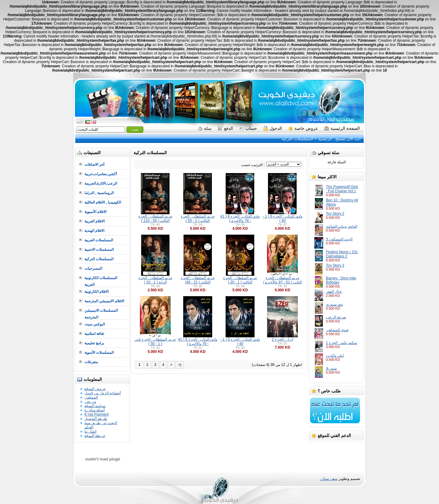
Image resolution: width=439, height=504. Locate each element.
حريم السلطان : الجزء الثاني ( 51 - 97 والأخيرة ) (282, 280)
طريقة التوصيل (96, 419)
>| (180, 365)
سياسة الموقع (95, 406)
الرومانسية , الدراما (99, 193)
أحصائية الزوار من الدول (103, 393)
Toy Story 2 (335, 214)
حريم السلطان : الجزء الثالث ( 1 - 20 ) (240, 280)
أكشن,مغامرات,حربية (101, 174)
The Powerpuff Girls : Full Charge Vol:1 (342, 189)
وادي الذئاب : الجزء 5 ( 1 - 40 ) (240, 342)
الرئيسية (325, 139)
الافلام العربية (95, 221)
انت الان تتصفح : (346, 139)
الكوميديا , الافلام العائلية (103, 202)
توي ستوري (334, 304)
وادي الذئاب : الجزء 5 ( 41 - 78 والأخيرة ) (198, 342)
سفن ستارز (329, 479)
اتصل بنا (90, 431)
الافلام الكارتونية (96, 292)
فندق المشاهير (337, 330)
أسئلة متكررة (95, 410)
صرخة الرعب (336, 317)
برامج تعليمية (94, 343)
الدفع (225, 128)
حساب (248, 128)
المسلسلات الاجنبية (99, 250)
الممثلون (91, 397)
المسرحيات (93, 268)
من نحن (90, 402)
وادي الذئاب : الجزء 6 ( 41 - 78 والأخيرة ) (240, 218)
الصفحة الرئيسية (342, 128)
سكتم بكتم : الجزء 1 (341, 343)
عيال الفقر (334, 292)
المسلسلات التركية (298, 139)
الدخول (273, 128)
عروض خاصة (303, 128)
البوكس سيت (95, 324)
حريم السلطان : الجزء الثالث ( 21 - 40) (198, 280)
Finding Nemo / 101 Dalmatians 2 (342, 254)
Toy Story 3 (335, 265)
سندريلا (331, 368)
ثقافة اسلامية (94, 334)
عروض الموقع (95, 389)
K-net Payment (96, 414)
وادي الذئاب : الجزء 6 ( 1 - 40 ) (282, 218)
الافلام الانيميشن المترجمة (104, 301)
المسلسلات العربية (99, 240)
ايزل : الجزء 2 (282, 339)
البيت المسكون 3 (339, 239)
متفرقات (91, 362)
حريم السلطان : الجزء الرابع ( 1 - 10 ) (155, 280)
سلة (205, 128)
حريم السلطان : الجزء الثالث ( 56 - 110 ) (155, 218)
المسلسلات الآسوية (99, 353)
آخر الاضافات (94, 165)
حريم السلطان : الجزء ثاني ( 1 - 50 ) (155, 342)
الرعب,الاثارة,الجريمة (101, 183)
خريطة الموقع (95, 436)
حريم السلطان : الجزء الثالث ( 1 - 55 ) (198, 218)
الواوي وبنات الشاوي (342, 226)
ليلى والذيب (335, 356)
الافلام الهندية (94, 231)
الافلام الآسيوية (95, 212)
